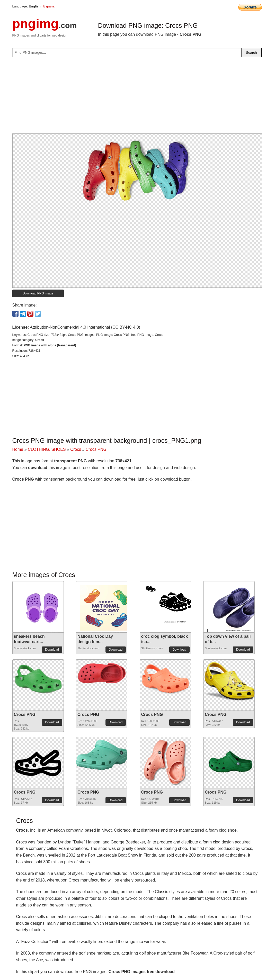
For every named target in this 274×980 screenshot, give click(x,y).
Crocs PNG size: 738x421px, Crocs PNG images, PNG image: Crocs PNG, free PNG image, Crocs (95, 335)
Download (52, 650)
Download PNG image (38, 293)
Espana (49, 6)
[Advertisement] (137, 97)
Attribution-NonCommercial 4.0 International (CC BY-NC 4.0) (85, 327)
